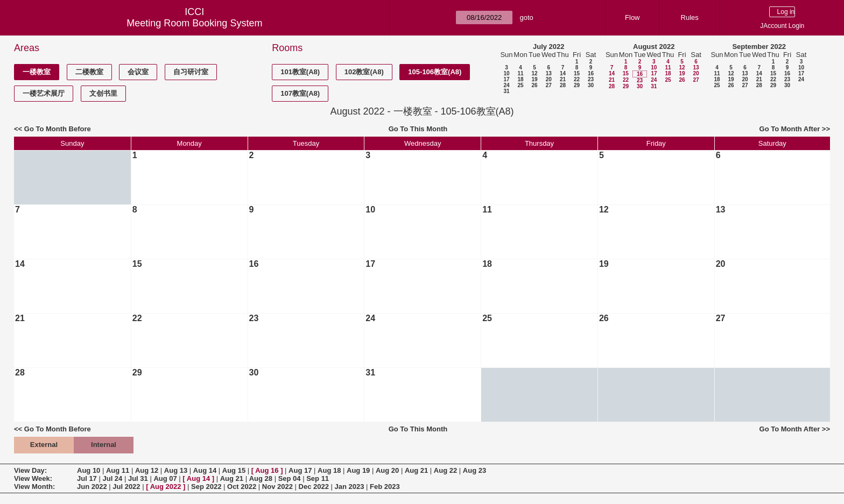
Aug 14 (205, 470)
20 (549, 79)
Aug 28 (261, 478)
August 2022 (654, 47)
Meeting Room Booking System (194, 23)
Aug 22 (445, 470)
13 (549, 73)
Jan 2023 (350, 487)
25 (520, 85)
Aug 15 (234, 470)
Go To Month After (790, 129)
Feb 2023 (385, 487)
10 (506, 73)
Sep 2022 (206, 487)
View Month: (34, 487)
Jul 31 (138, 478)
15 (577, 73)
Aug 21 (416, 470)
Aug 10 (89, 470)
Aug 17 (300, 470)
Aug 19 (358, 470)
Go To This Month (418, 129)
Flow (632, 17)
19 (534, 79)
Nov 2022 (277, 487)
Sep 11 (318, 478)
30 (591, 85)
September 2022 (759, 47)
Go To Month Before (58, 129)
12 (534, 73)
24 (506, 85)
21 (563, 79)
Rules (690, 17)
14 (563, 73)
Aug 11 (118, 470)
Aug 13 (176, 470)
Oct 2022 (242, 487)
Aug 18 (329, 470)
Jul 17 (87, 478)
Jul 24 (112, 478)
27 (549, 85)
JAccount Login (782, 26)
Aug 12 (147, 470)
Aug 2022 (166, 487)
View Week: (33, 478)
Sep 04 (290, 478)
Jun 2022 (92, 487)
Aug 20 (387, 470)
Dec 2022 (314, 487)
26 (534, 85)
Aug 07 (165, 478)
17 (506, 79)
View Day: (30, 470)
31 (506, 91)
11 (520, 73)
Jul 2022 (126, 487)
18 (520, 79)
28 (563, 85)
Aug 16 (267, 470)
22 (577, 79)
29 (577, 85)
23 (591, 79)
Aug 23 (474, 470)
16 (591, 73)
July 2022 (549, 47)
